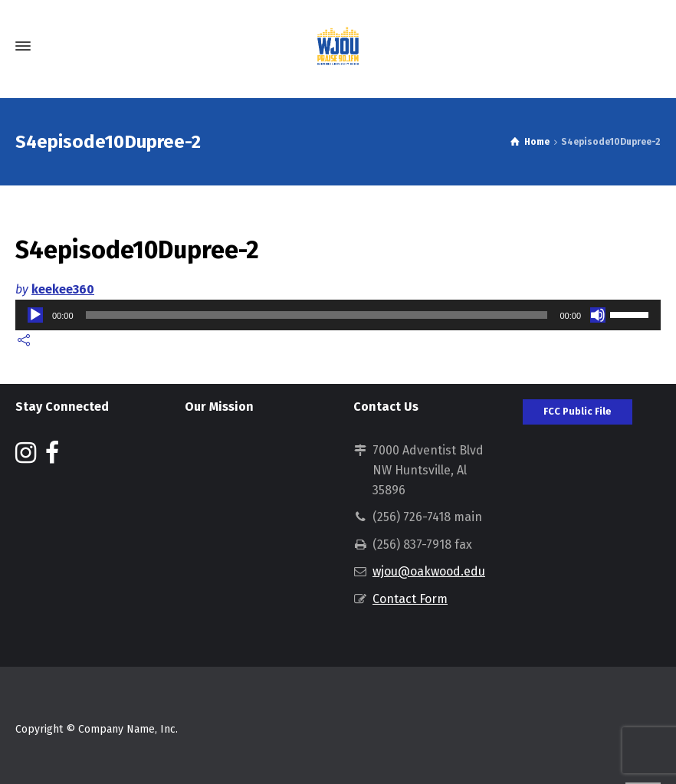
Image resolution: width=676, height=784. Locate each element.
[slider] (317, 315)
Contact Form (410, 599)
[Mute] (598, 315)
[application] (338, 315)
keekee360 (63, 289)
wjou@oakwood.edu (429, 571)
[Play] (35, 315)
